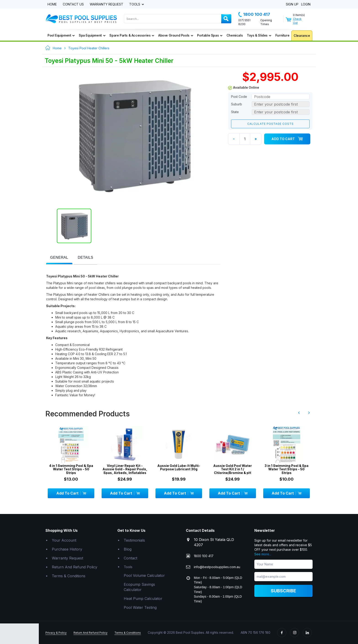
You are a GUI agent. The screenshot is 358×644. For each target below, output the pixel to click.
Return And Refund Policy (75, 567)
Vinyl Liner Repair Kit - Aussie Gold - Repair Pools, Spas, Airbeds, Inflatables (125, 469)
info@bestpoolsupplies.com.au (217, 567)
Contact (130, 558)
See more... (263, 554)
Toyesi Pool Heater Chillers (89, 48)
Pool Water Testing (140, 607)
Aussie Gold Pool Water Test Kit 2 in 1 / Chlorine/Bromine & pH (233, 469)
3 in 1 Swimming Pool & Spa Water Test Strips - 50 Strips (287, 469)
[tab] (59, 258)
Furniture (282, 35)
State (235, 112)
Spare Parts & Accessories (132, 35)
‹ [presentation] (299, 412)
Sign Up (292, 4)
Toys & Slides (259, 35)
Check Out (297, 21)
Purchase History (67, 549)
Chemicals (235, 35)
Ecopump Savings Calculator (139, 587)
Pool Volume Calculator (144, 575)
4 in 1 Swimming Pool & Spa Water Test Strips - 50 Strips (71, 469)
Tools (135, 4)
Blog (128, 549)
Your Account (64, 540)
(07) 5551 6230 (244, 22)
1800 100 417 (254, 14)
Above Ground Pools (176, 35)
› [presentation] (309, 412)
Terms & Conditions (69, 576)
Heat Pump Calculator (143, 599)
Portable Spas (210, 35)
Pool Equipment (61, 35)
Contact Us (73, 4)
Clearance (302, 36)
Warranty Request (107, 4)
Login (306, 4)
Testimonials (134, 540)
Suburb (237, 104)
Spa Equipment (92, 35)
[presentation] (59, 258)
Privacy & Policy (56, 633)
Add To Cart (287, 139)
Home (52, 4)
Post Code (239, 97)
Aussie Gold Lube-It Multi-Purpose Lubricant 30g (179, 467)
